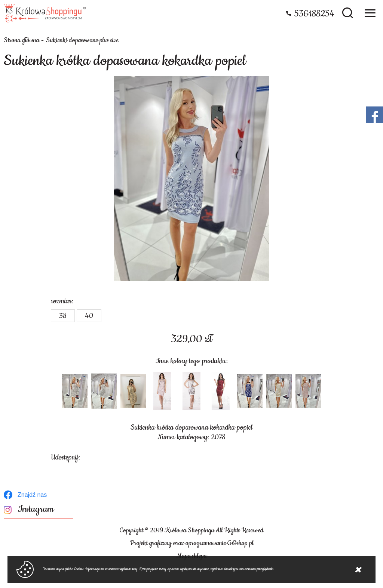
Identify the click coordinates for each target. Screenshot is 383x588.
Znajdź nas (32, 495)
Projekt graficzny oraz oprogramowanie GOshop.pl (192, 543)
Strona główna (22, 40)
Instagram (36, 509)
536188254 (314, 14)
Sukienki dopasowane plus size (82, 40)
